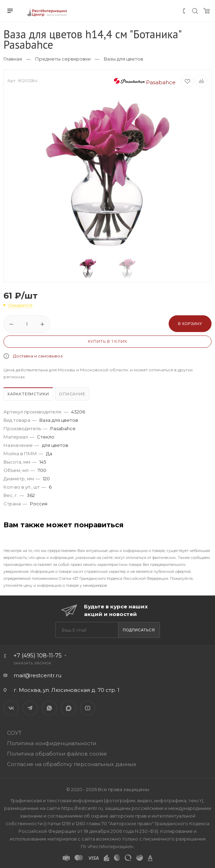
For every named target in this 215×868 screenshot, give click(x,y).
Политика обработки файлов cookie (57, 754)
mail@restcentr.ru (37, 675)
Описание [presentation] (72, 394)
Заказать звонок (33, 663)
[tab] (29, 395)
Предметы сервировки (63, 59)
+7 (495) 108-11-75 (38, 656)
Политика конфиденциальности (52, 743)
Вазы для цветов (124, 59)
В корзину (190, 324)
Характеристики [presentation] (28, 394)
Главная (13, 59)
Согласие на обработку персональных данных (72, 764)
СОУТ (14, 733)
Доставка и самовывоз (38, 356)
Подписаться (139, 630)
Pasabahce (145, 82)
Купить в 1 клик (108, 341)
